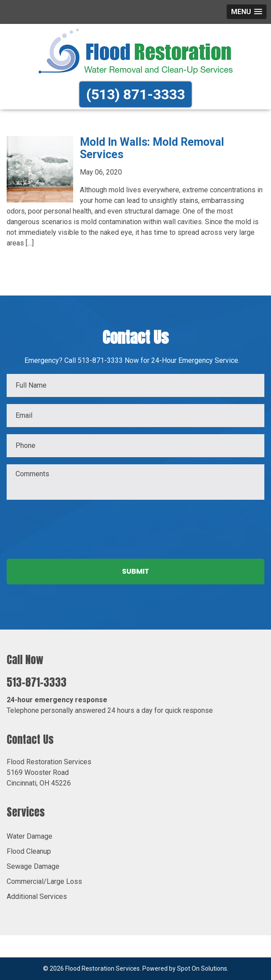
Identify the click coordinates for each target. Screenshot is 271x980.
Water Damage (29, 836)
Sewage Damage (33, 866)
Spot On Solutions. (203, 968)
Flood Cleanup (29, 851)
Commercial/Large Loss (44, 881)
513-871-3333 (37, 682)
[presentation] (74, 527)
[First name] (135, 385)
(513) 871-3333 (135, 94)
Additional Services (37, 896)
